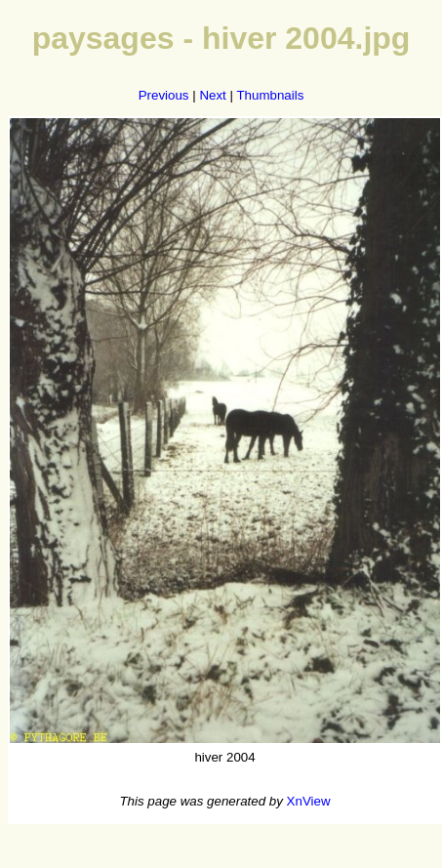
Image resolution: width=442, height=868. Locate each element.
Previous (164, 95)
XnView (309, 801)
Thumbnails (270, 95)
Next (212, 95)
